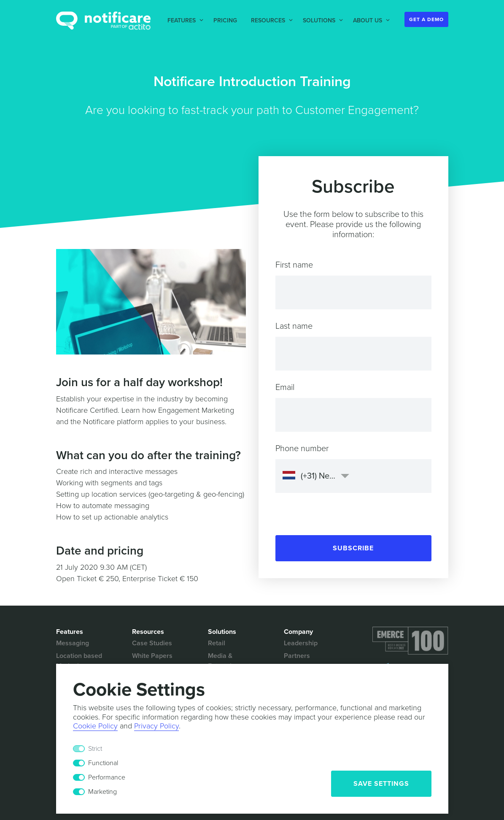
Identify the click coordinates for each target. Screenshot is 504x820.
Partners (297, 656)
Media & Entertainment (229, 661)
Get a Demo (426, 19)
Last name (294, 326)
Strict (95, 749)
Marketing (102, 792)
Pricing (225, 20)
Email (285, 387)
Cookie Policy (95, 726)
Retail (217, 643)
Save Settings (381, 784)
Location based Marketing (79, 661)
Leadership (301, 643)
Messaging (73, 643)
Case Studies (152, 643)
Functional (103, 763)
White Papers (152, 656)
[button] (184, 20)
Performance (107, 777)
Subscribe (353, 548)
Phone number (302, 449)
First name (294, 265)
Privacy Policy (156, 726)
